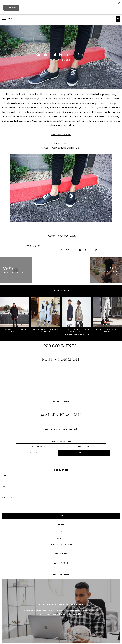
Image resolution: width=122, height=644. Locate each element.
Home (61, 521)
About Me (61, 527)
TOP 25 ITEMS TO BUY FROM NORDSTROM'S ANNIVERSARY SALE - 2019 (76, 327)
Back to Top (115, 640)
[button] (8, 19)
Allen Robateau (17, 640)
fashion (13, 246)
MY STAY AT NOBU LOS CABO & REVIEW (46, 326)
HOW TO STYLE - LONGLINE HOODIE (15, 326)
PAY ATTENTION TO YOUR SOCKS (107, 326)
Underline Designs (44, 640)
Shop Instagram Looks (61, 534)
